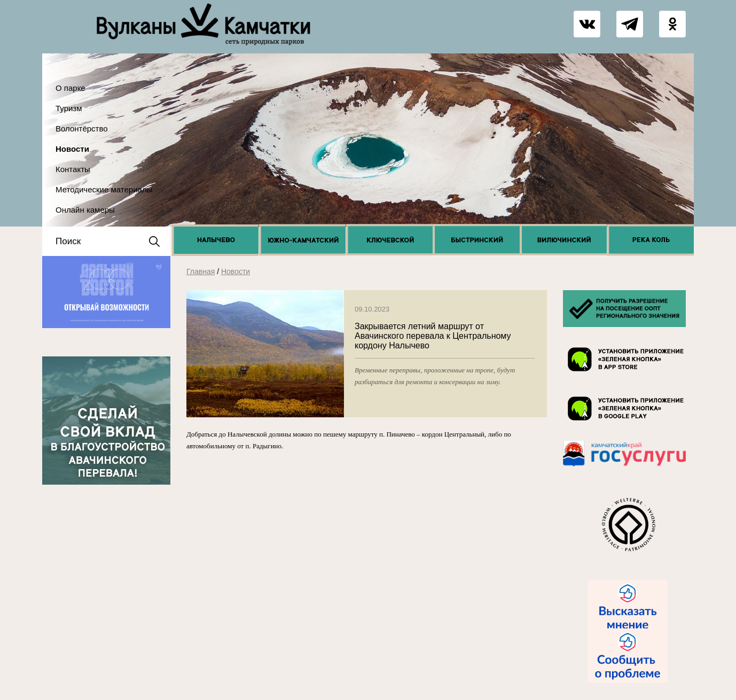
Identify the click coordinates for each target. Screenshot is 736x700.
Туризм (69, 108)
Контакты (73, 169)
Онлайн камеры (85, 210)
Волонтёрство (82, 129)
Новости (72, 149)
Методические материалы (104, 189)
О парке (71, 88)
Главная (201, 271)
